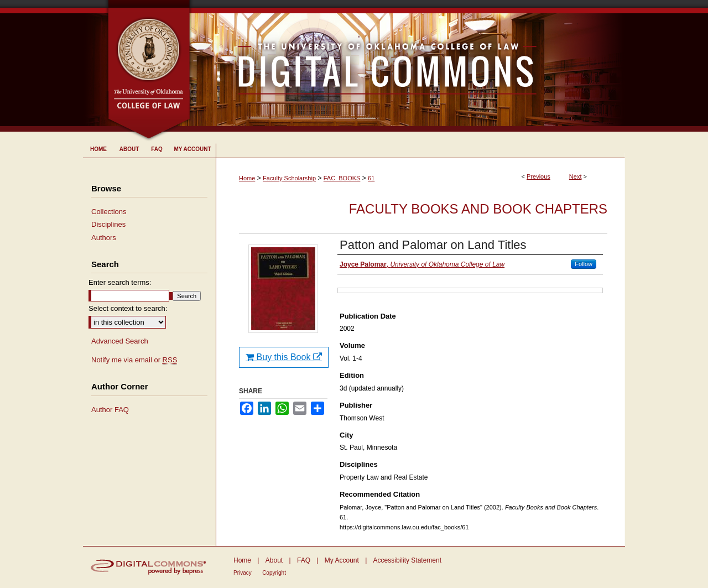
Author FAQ (110, 410)
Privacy (243, 573)
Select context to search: (128, 308)
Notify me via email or (134, 360)
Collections (109, 212)
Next (576, 176)
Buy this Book (284, 357)
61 (371, 178)
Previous (538, 176)
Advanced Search (120, 341)
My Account (342, 560)
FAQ (304, 560)
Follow (584, 264)
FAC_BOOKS (342, 178)
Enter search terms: (120, 282)
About (274, 560)
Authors (104, 238)
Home (247, 178)
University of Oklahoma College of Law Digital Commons (408, 66)
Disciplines (108, 224)
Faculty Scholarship (289, 178)
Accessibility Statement (407, 560)
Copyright (274, 573)
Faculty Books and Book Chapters (478, 209)
